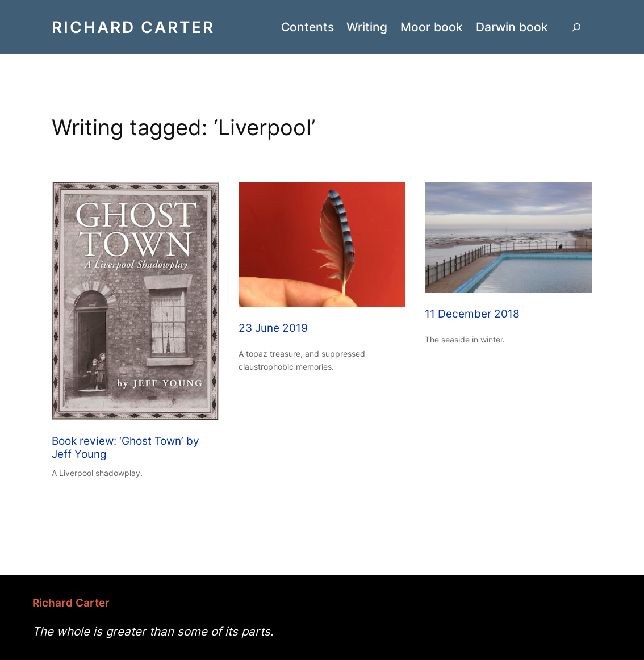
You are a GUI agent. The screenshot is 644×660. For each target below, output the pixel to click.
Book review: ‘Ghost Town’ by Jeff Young (126, 448)
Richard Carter (133, 27)
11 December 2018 (472, 314)
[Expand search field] (576, 27)
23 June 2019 (273, 328)
